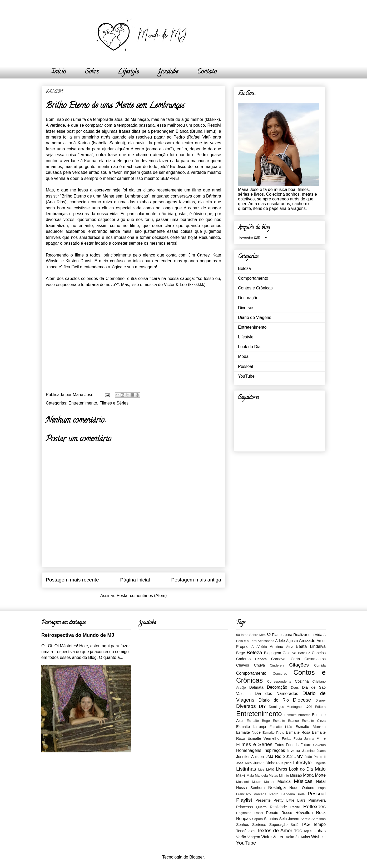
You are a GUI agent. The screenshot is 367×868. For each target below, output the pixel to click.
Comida (320, 665)
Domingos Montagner (286, 707)
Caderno (243, 659)
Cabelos (319, 653)
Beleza (244, 268)
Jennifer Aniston (250, 757)
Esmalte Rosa (298, 732)
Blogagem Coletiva (280, 653)
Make (241, 775)
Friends (292, 745)
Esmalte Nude (248, 732)
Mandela (261, 775)
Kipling (286, 763)
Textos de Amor (274, 830)
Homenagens (249, 750)
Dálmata (256, 687)
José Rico (244, 763)
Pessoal (246, 366)
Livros (282, 769)
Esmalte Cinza (314, 721)
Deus (295, 687)
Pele (301, 794)
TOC (298, 831)
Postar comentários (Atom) (142, 596)
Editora (320, 707)
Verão (241, 837)
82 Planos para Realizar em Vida (295, 635)
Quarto (261, 807)
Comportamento (253, 278)
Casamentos (315, 659)
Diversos (246, 308)
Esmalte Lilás (281, 727)
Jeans (321, 751)
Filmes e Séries (114, 403)
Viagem (254, 837)
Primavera (317, 800)
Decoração (248, 298)
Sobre (92, 72)
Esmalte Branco (286, 721)
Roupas (243, 819)
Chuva (260, 665)
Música (284, 781)
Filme (321, 738)
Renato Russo (279, 813)
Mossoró (243, 782)
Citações (299, 665)
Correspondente (279, 681)
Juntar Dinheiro (266, 763)
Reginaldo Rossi (249, 813)
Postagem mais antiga (196, 580)
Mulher (269, 782)
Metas (273, 775)
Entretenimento (83, 403)
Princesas (244, 807)
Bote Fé (304, 653)
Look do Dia (249, 347)
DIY (262, 706)
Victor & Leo (273, 837)
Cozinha (302, 681)
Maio (320, 769)
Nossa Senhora (250, 788)
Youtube (168, 72)
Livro (270, 769)
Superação (279, 825)
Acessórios (266, 641)
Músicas (303, 781)
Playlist (244, 800)
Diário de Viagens (255, 317)
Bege (241, 653)
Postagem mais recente (72, 580)
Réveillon (304, 813)
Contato (207, 72)
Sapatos (271, 819)
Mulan (257, 782)
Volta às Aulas (298, 837)
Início (59, 72)
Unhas (320, 831)
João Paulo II (315, 757)
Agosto (292, 641)
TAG (306, 824)
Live (261, 769)
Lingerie (320, 763)
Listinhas (246, 769)
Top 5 (308, 831)
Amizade (307, 641)
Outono (308, 788)
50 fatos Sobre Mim (251, 635)
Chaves (243, 665)
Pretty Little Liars (289, 800)
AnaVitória (259, 647)
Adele (280, 641)
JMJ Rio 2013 (279, 756)
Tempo (319, 824)
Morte (320, 775)
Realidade (278, 807)
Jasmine (308, 751)
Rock (321, 813)
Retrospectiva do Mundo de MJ (78, 635)
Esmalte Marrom (311, 727)
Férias (287, 739)
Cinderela (277, 665)
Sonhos (243, 825)
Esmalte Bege (258, 721)
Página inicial (135, 580)
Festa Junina (304, 739)
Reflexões (314, 807)
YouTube (246, 376)
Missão (296, 775)
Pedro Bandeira (282, 794)
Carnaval (279, 659)
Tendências (246, 831)
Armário (276, 647)
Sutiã (294, 825)
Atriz (290, 647)
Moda (243, 356)
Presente (263, 800)
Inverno (294, 751)
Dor (309, 706)
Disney (321, 700)
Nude (294, 788)
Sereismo (319, 819)
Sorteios (259, 825)
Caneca (261, 659)
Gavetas (319, 745)
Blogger (196, 857)
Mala (250, 775)
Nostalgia (277, 788)
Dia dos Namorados (277, 694)
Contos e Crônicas (255, 288)
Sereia (305, 819)
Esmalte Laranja (251, 727)
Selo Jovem (289, 819)
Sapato (258, 819)
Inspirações (274, 750)
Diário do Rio (274, 700)
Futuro (306, 745)
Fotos (279, 745)
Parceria (260, 794)
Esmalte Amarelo (297, 715)
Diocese (302, 700)
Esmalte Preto (273, 733)
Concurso (280, 674)
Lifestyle (128, 72)
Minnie (284, 775)
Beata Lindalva (311, 646)
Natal (321, 781)
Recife (295, 807)
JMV (299, 756)
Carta (295, 659)
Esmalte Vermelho (264, 738)
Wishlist (318, 837)
